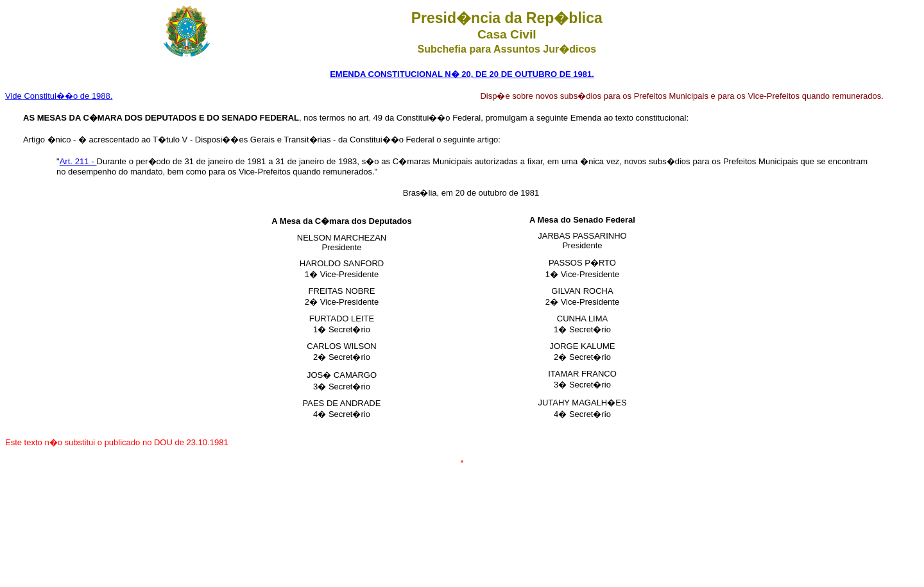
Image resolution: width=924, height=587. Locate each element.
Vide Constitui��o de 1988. (59, 96)
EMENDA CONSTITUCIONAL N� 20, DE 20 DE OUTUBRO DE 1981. (462, 74)
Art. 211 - (78, 161)
